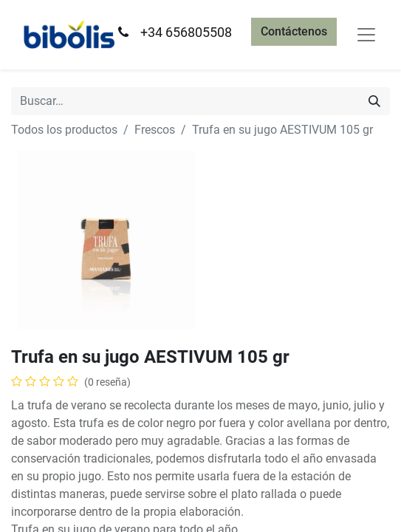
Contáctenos (294, 31)
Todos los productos (64, 130)
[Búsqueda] (374, 101)
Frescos (155, 130)
